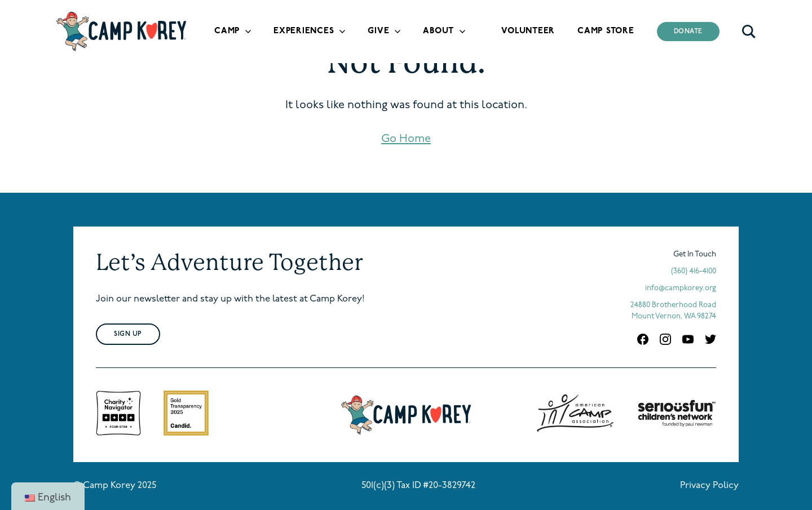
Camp (227, 31)
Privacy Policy (709, 486)
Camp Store (606, 31)
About (438, 31)
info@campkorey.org (681, 288)
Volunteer (528, 31)
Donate (689, 32)
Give (378, 31)
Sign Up (128, 334)
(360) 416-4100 (694, 271)
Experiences (304, 31)
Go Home (406, 139)
